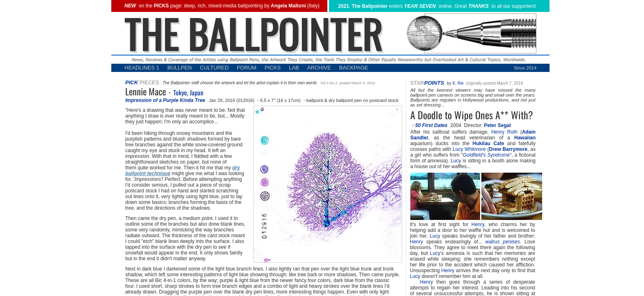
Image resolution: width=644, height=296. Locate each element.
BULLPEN (180, 68)
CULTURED (214, 68)
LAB (294, 68)
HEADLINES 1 (142, 68)
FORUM (247, 68)
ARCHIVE (319, 68)
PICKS (273, 68)
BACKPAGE (354, 68)
